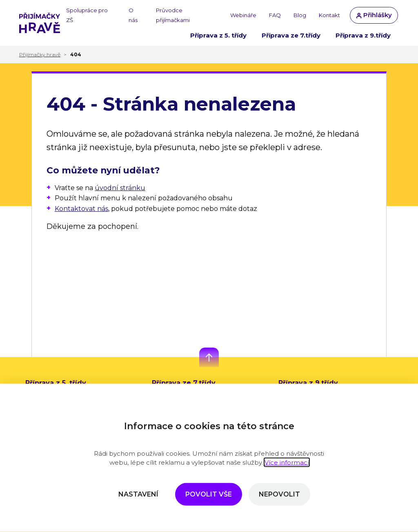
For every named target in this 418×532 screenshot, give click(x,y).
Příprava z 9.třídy (363, 35)
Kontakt (329, 15)
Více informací (287, 462)
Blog (300, 15)
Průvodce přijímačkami (173, 15)
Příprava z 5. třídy (218, 35)
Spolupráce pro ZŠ (87, 15)
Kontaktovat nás (81, 209)
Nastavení (138, 494)
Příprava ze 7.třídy (291, 35)
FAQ (275, 15)
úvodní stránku (120, 188)
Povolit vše (209, 494)
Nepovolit (279, 494)
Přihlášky (374, 15)
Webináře (243, 15)
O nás (133, 15)
